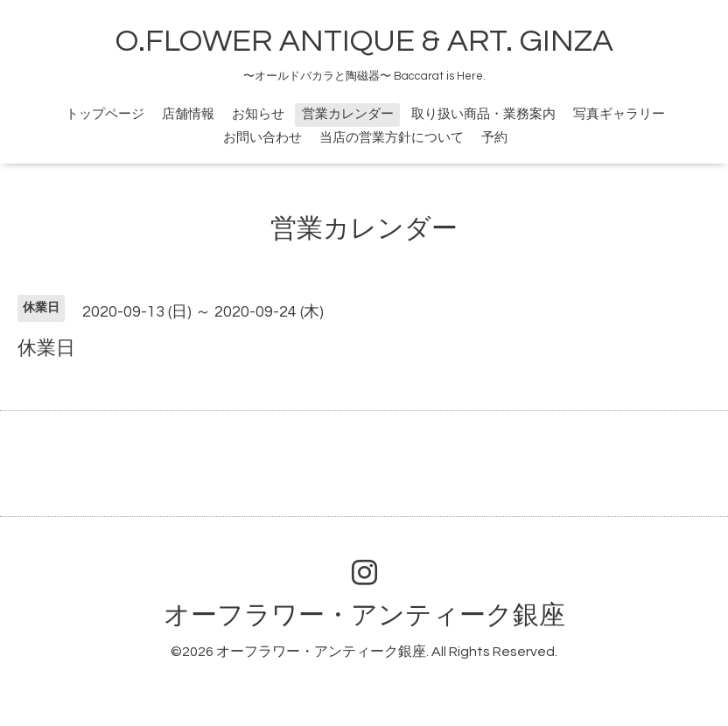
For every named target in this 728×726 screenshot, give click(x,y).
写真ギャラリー (619, 114)
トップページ (105, 114)
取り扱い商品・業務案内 (483, 114)
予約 (494, 138)
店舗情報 (188, 114)
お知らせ (258, 114)
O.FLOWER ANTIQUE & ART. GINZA (364, 41)
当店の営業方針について (392, 138)
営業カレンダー (348, 114)
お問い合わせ (262, 138)
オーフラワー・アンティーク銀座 (364, 615)
